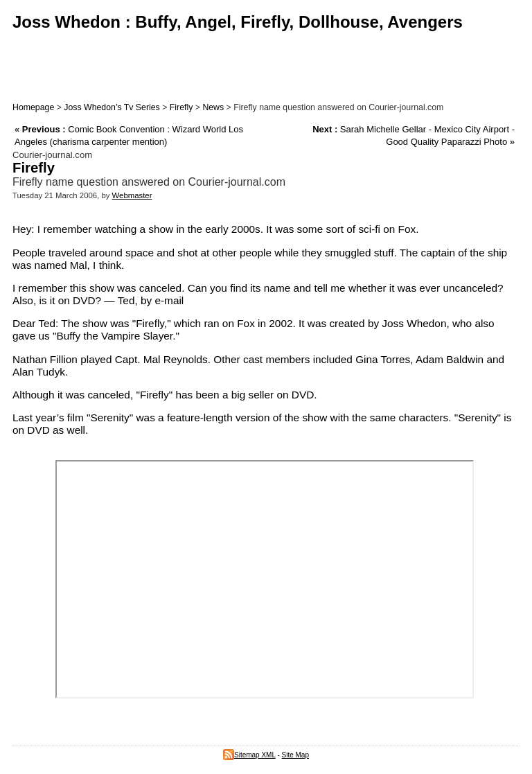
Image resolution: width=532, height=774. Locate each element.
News (213, 107)
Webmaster (132, 195)
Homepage (33, 107)
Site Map (295, 755)
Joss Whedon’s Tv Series (112, 107)
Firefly (181, 107)
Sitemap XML (249, 755)
